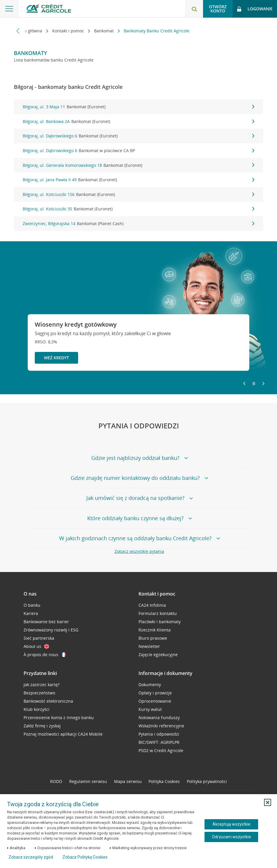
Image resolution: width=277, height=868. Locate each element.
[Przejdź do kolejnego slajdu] (263, 384)
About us (36, 646)
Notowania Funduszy (159, 717)
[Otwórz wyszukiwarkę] (194, 9)
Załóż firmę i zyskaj (42, 726)
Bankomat (104, 31)
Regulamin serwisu (88, 781)
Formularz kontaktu (158, 613)
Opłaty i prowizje (155, 693)
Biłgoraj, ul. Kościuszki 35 (138, 209)
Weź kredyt (56, 358)
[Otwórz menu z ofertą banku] (9, 9)
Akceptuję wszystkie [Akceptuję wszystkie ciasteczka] (231, 824)
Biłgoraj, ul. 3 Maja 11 (138, 107)
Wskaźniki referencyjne (161, 726)
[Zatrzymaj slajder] (254, 384)
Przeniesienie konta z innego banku (59, 717)
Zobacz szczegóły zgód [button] (31, 857)
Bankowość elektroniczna (48, 701)
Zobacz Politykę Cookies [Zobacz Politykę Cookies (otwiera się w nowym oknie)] (85, 857)
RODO (56, 781)
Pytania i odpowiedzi (159, 734)
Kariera (31, 613)
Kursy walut (150, 709)
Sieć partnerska (39, 638)
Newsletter (149, 646)
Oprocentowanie (155, 701)
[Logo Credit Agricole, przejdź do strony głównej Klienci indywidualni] (49, 8)
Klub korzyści (37, 709)
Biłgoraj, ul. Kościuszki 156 (138, 194)
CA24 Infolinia (152, 605)
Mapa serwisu (128, 781)
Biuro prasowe (153, 638)
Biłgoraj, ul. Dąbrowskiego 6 (138, 136)
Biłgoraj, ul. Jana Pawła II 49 (138, 180)
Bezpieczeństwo (39, 693)
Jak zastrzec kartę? (42, 685)
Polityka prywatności (207, 781)
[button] (268, 802)
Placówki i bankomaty (160, 622)
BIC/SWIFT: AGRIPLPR (159, 742)
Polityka (164, 781)
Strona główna (29, 31)
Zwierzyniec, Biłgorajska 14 (138, 224)
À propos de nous (45, 655)
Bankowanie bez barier (46, 622)
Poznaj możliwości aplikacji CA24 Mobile (63, 734)
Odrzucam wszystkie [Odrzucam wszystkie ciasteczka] (231, 837)
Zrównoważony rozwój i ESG (51, 630)
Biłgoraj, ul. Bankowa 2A (138, 122)
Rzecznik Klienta (155, 630)
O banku (32, 605)
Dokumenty (150, 685)
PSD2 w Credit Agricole (161, 750)
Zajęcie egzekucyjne (158, 655)
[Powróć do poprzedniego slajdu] (244, 383)
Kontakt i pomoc (69, 31)
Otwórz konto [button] (218, 9)
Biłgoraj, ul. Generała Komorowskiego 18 (138, 165)
